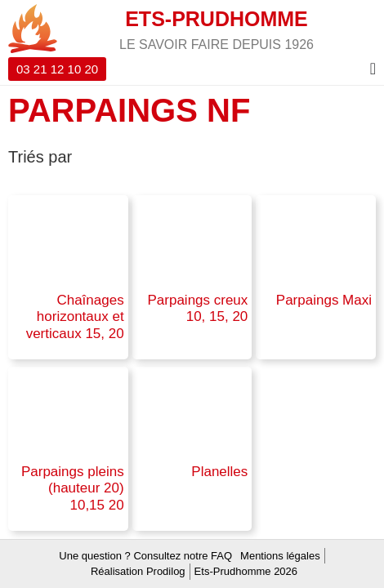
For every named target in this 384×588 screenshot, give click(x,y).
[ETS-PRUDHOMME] (33, 29)
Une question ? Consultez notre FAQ (145, 556)
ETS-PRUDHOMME (217, 19)
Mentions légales (280, 556)
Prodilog (166, 571)
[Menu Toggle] (373, 69)
